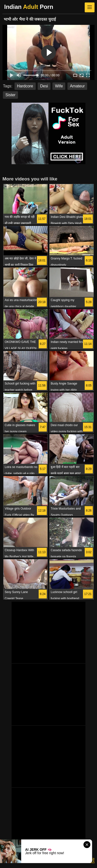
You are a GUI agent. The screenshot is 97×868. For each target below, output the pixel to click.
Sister (10, 95)
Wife (59, 86)
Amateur (77, 86)
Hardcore (25, 86)
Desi (44, 86)
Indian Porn (29, 7)
